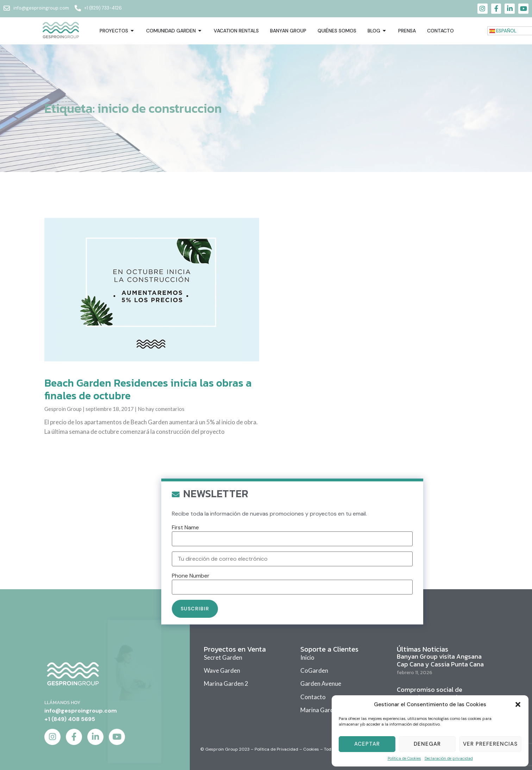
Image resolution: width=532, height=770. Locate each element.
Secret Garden (223, 657)
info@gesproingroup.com (81, 711)
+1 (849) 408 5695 (70, 719)
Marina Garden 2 (226, 683)
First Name (185, 635)
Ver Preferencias (490, 744)
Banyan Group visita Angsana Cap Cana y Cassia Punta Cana (440, 660)
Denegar (427, 744)
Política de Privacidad (276, 749)
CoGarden (314, 670)
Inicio (307, 657)
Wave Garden (222, 670)
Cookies (311, 749)
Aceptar (367, 744)
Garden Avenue (321, 683)
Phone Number (191, 683)
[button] (518, 704)
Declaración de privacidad (449, 758)
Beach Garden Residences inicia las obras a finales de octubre (148, 389)
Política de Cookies (404, 758)
